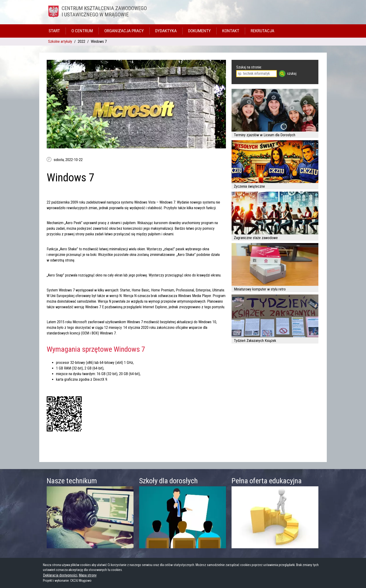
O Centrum (82, 31)
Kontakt (231, 31)
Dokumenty (199, 31)
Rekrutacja (262, 31)
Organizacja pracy (124, 31)
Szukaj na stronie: (249, 67)
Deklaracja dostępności (60, 575)
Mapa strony (88, 575)
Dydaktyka (166, 31)
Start (54, 31)
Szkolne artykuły (60, 41)
